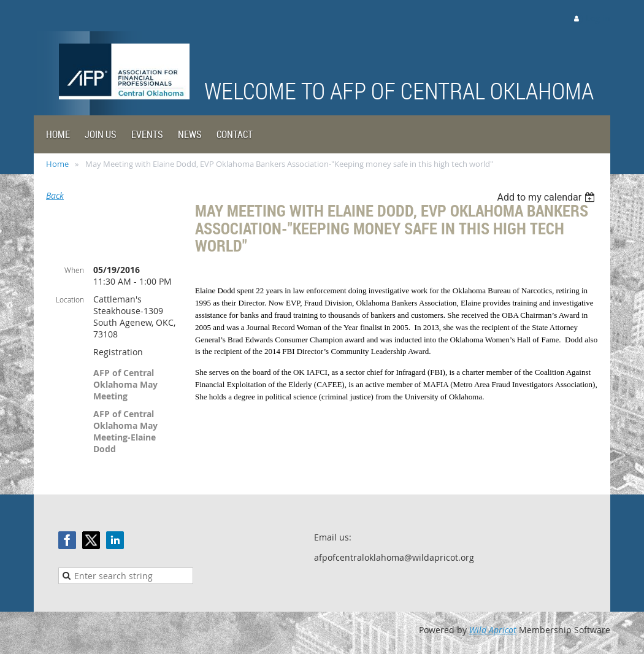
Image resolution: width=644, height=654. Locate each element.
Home (57, 164)
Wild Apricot (493, 630)
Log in (598, 18)
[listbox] (547, 197)
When (74, 270)
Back (55, 195)
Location (70, 299)
